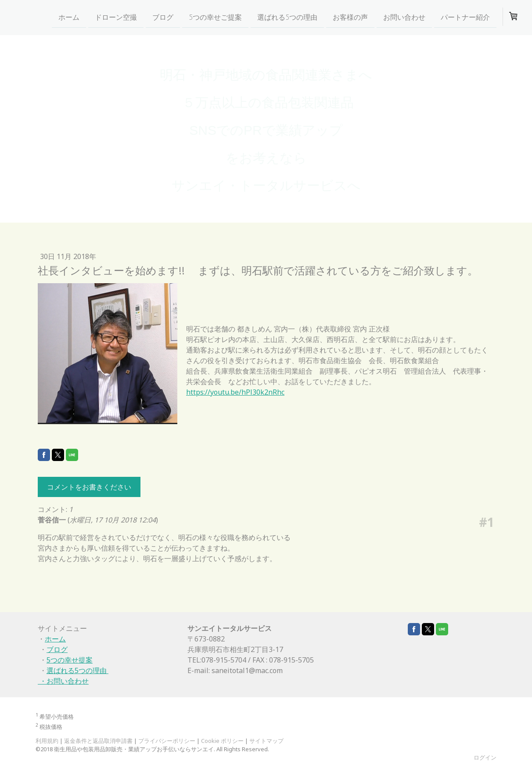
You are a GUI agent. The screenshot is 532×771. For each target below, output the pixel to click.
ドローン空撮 (116, 17)
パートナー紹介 (465, 17)
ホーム (69, 17)
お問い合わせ (404, 17)
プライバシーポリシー (167, 741)
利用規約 (47, 741)
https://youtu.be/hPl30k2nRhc (235, 392)
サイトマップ (266, 741)
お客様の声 (350, 17)
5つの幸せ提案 (70, 660)
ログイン (485, 757)
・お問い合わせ (63, 681)
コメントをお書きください (89, 487)
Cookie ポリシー (222, 741)
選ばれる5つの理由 (287, 17)
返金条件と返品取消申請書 (98, 741)
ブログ (163, 17)
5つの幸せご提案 (215, 17)
